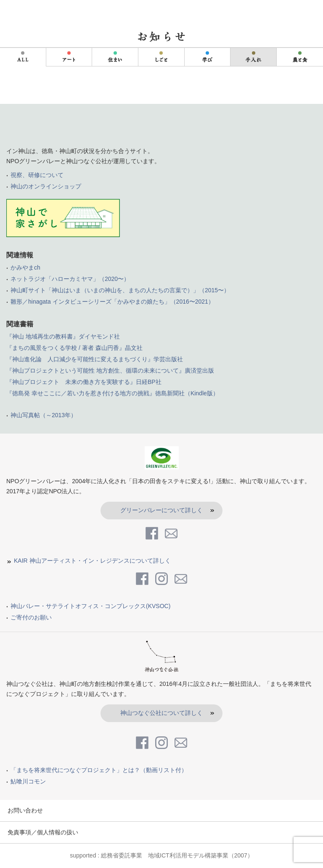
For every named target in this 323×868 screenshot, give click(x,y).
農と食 (300, 57)
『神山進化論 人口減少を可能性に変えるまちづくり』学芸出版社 (95, 359)
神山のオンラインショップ (46, 186)
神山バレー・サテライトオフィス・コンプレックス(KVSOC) (90, 606)
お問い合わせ (25, 810)
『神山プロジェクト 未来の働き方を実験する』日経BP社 (84, 382)
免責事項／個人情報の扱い (43, 832)
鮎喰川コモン (28, 781)
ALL (23, 57)
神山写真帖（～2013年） (44, 415)
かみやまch (25, 267)
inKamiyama (161, 128)
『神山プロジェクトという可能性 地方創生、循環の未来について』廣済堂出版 (110, 370)
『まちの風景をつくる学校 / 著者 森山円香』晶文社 (74, 348)
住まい (115, 57)
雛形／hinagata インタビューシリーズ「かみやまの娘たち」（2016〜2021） (112, 302)
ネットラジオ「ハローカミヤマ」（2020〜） (70, 279)
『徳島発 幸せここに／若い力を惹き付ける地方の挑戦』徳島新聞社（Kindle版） (113, 393)
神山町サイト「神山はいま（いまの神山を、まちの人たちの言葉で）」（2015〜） (120, 290)
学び (207, 57)
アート (69, 57)
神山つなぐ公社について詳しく (161, 713)
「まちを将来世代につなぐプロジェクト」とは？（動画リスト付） (99, 770)
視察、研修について (37, 175)
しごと (161, 57)
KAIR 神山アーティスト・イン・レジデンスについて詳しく (92, 561)
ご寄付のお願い (31, 617)
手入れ (253, 57)
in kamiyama (40, 12)
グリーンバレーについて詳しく (161, 510)
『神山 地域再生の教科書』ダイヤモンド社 (63, 336)
